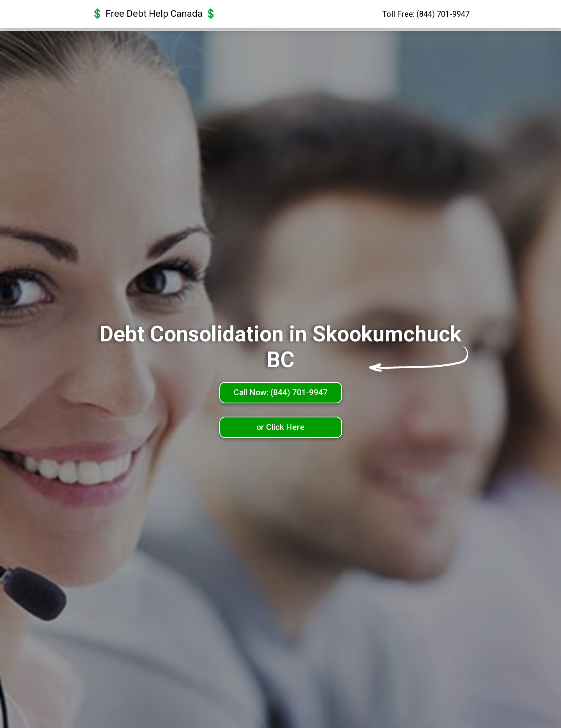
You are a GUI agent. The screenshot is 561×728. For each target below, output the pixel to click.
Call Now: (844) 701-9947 (281, 392)
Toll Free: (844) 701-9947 (426, 16)
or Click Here (280, 427)
